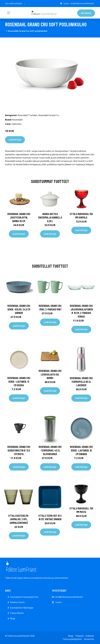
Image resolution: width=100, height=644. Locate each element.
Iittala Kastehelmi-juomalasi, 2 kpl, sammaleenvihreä (19, 519)
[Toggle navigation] (9, 13)
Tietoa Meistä (17, 613)
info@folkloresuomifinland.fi (82, 3)
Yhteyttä (79, 636)
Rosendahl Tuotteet (27, 115)
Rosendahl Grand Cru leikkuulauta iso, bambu (50, 374)
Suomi (66, 3)
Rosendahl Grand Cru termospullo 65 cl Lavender (81, 382)
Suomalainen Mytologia (22, 608)
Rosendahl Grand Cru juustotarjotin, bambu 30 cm (19, 217)
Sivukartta (89, 639)
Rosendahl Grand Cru (49, 115)
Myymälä (86, 13)
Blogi (13, 618)
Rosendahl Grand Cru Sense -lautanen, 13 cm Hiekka (19, 381)
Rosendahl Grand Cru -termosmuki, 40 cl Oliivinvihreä (50, 450)
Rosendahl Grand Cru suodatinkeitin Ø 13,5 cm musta (19, 450)
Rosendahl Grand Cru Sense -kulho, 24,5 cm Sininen (19, 309)
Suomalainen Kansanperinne (24, 597)
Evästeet (90, 636)
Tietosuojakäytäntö (72, 639)
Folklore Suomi (17, 602)
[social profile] (25, 4)
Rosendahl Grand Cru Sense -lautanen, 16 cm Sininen (81, 450)
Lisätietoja (15, 140)
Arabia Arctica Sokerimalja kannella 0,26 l (50, 217)
